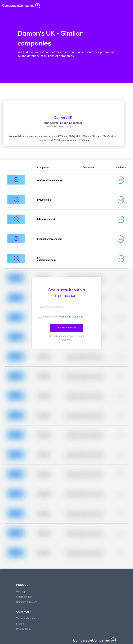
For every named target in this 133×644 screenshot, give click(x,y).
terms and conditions (72, 317)
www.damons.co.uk (69, 127)
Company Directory (27, 602)
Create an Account (67, 328)
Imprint (20, 624)
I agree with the (61, 316)
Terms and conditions (28, 618)
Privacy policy (24, 629)
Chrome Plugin (24, 597)
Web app (21, 592)
